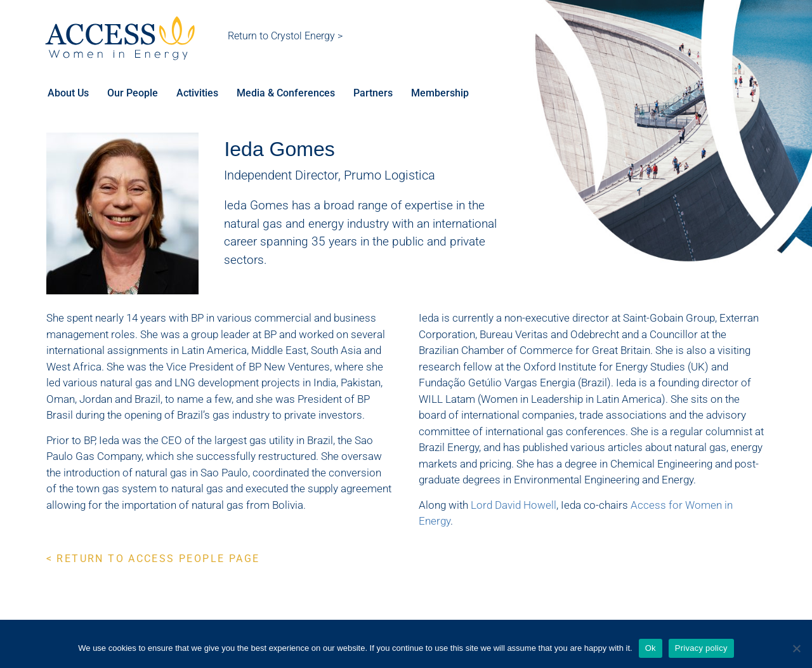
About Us (68, 94)
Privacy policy (701, 648)
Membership (443, 94)
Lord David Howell (514, 506)
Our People (133, 94)
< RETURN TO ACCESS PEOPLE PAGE (153, 560)
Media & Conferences (288, 94)
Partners (376, 94)
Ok (651, 648)
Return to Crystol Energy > (285, 36)
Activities (199, 94)
